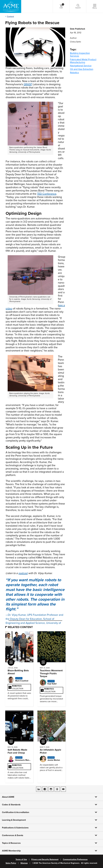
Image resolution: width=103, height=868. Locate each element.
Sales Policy (11, 863)
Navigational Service (81, 66)
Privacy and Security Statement (45, 860)
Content (10, 17)
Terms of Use (21, 860)
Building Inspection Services (80, 55)
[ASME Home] (11, 6)
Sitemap (24, 863)
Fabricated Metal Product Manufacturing (83, 61)
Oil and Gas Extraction (82, 69)
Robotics (74, 73)
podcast (23, 573)
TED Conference (47, 194)
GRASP (28, 84)
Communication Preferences (75, 860)
